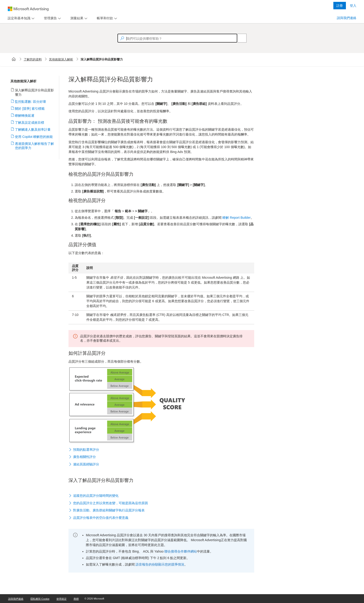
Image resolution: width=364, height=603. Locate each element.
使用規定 (62, 599)
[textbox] (177, 38)
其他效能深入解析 (61, 59)
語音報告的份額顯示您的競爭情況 (160, 564)
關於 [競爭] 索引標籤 (30, 109)
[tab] (18, 18)
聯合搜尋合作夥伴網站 (181, 551)
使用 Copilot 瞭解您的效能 (34, 137)
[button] (161, 450)
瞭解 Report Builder (236, 218)
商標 (76, 599)
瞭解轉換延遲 (25, 116)
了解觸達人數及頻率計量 (33, 129)
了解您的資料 (33, 59)
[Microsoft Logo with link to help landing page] (28, 9)
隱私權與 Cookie (40, 599)
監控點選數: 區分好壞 (31, 102)
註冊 (340, 6)
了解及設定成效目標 (30, 123)
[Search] (239, 38)
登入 (353, 6)
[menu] (20, 18)
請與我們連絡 (347, 18)
